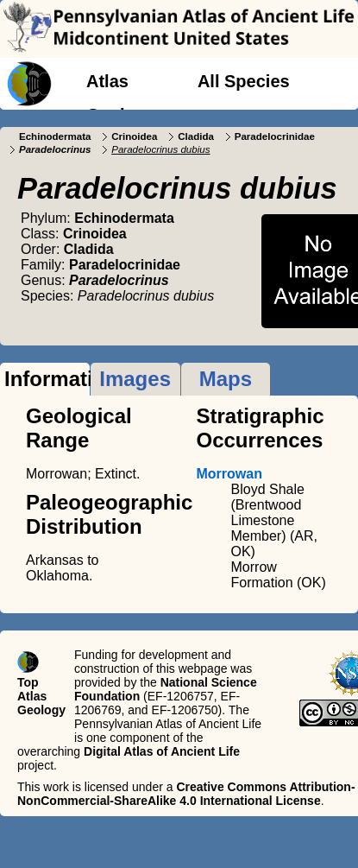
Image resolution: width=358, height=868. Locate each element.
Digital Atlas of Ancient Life (162, 751)
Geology (121, 115)
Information (47, 379)
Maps (226, 379)
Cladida (196, 136)
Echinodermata (55, 136)
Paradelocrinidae (275, 136)
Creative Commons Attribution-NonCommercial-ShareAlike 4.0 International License (186, 794)
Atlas (107, 81)
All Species (244, 81)
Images (135, 379)
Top (28, 682)
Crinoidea (134, 136)
